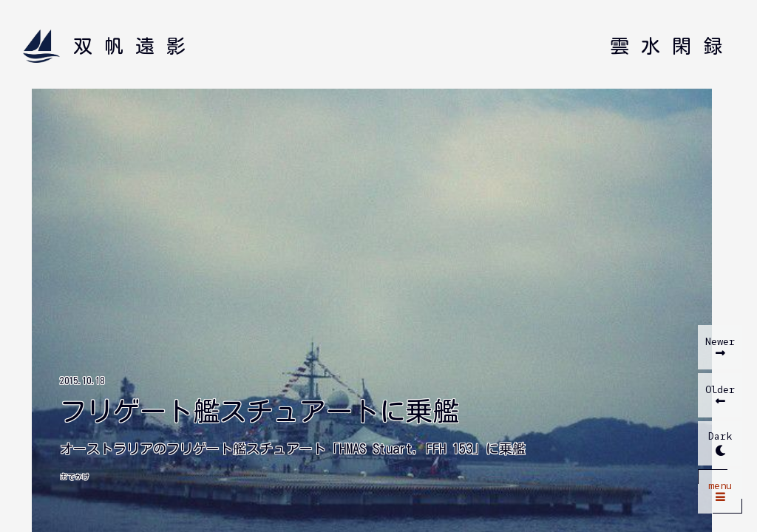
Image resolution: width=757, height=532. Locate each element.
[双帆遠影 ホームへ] (110, 46)
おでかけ (75, 477)
